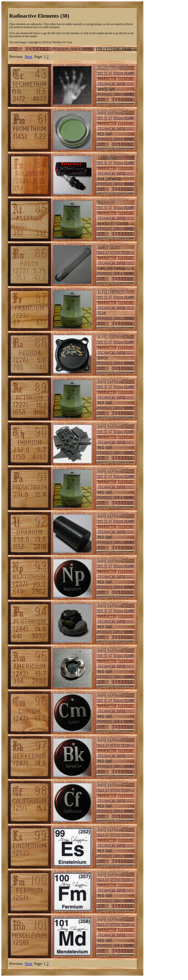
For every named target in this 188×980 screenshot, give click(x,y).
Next (28, 57)
